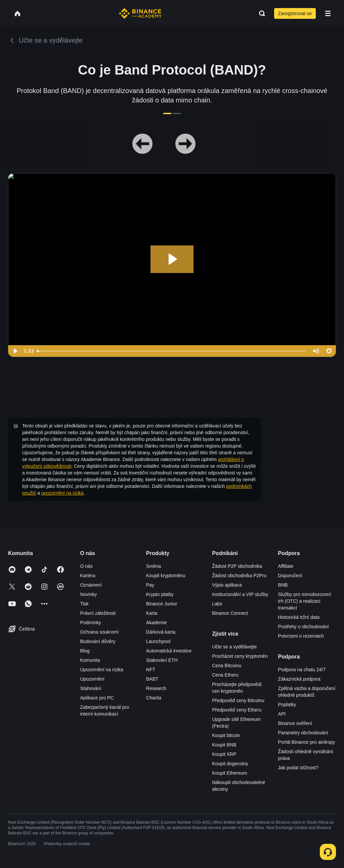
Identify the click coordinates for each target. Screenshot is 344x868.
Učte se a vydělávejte (234, 647)
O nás (86, 566)
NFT (151, 670)
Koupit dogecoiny (230, 764)
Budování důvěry (98, 641)
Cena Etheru (225, 675)
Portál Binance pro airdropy (307, 742)
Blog (85, 651)
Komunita (90, 660)
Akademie (157, 623)
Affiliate (286, 566)
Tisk (84, 604)
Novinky (88, 594)
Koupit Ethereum (229, 773)
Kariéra (88, 576)
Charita (154, 698)
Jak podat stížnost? (298, 768)
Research (156, 688)
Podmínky (90, 623)
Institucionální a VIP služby (240, 594)
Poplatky (287, 704)
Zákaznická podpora (299, 679)
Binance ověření (295, 723)
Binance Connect (230, 613)
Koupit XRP (224, 754)
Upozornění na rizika (101, 670)
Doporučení (290, 576)
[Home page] (140, 13)
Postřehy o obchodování (304, 627)
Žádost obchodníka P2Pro (239, 576)
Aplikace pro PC (97, 698)
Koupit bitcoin (226, 735)
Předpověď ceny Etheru (237, 710)
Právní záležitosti (98, 613)
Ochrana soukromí (99, 632)
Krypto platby (160, 594)
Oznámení (91, 585)
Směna (154, 566)
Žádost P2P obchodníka (237, 566)
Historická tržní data (299, 617)
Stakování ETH (162, 660)
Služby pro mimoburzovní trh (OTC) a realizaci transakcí (305, 601)
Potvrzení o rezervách (301, 636)
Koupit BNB (224, 745)
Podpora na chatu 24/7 (302, 670)
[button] (328, 13)
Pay (150, 585)
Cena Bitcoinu (227, 666)
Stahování (91, 688)
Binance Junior (162, 604)
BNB (283, 585)
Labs (217, 604)
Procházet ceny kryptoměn (240, 656)
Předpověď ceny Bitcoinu (238, 700)
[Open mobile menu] (328, 13)
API (282, 714)
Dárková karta (161, 632)
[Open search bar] (260, 13)
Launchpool (158, 641)
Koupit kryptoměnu (166, 576)
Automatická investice (169, 651)
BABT (152, 679)
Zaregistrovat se (295, 13)
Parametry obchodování (303, 733)
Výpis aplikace (227, 585)
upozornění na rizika (62, 493)
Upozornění (92, 679)
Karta (152, 613)
